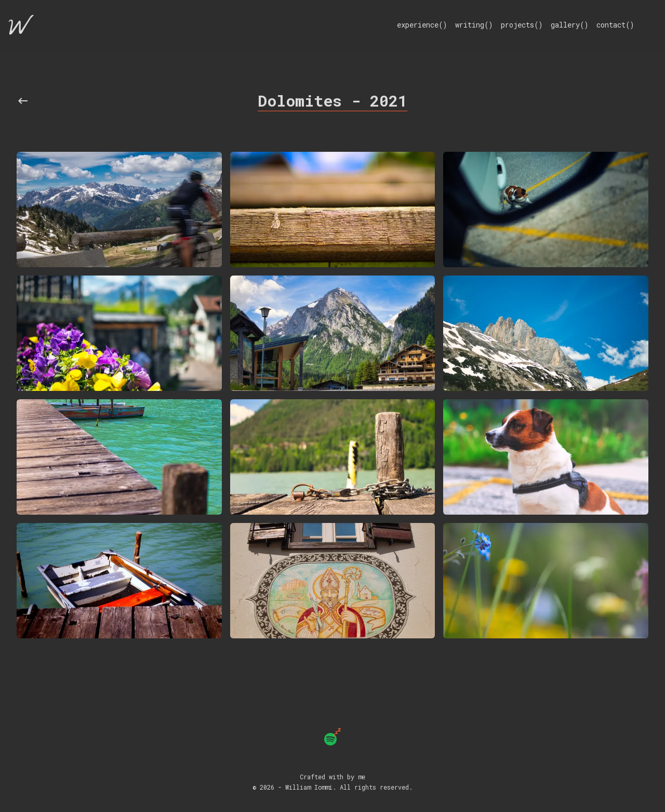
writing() (474, 25)
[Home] (21, 25)
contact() (615, 25)
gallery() (569, 25)
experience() (422, 25)
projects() (522, 25)
